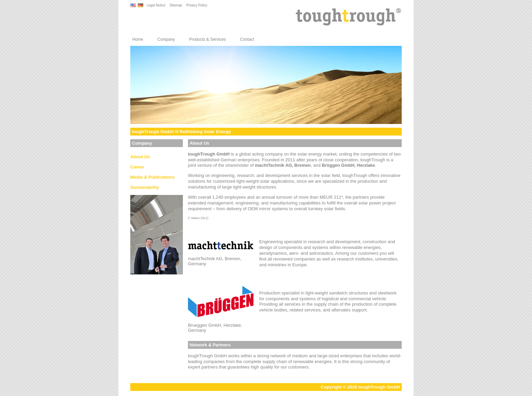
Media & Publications (153, 177)
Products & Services (207, 39)
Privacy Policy (197, 5)
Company (166, 39)
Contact (247, 39)
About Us (140, 157)
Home (138, 39)
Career (137, 167)
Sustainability (145, 187)
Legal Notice (156, 5)
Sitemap (176, 5)
